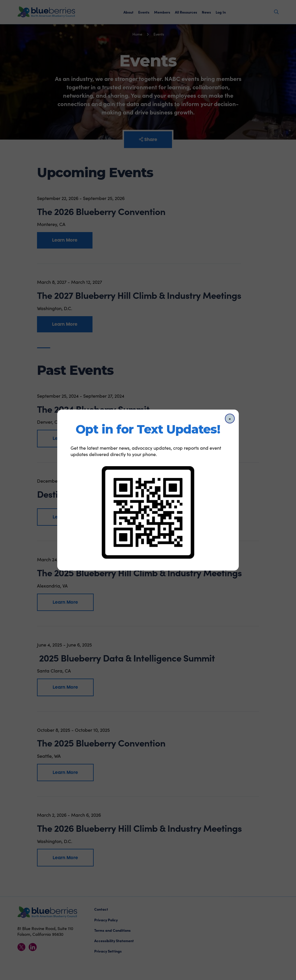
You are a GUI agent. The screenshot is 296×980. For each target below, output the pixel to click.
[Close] (230, 418)
